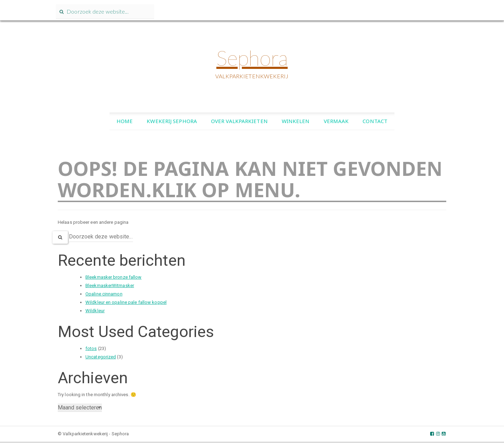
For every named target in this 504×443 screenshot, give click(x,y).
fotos (91, 348)
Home (125, 121)
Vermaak (336, 121)
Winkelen (296, 121)
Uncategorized (101, 357)
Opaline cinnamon (104, 294)
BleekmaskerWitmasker (110, 285)
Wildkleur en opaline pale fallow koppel (126, 302)
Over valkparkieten (239, 121)
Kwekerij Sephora (172, 121)
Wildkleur (95, 311)
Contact (375, 121)
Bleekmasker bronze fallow (114, 277)
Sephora (252, 58)
